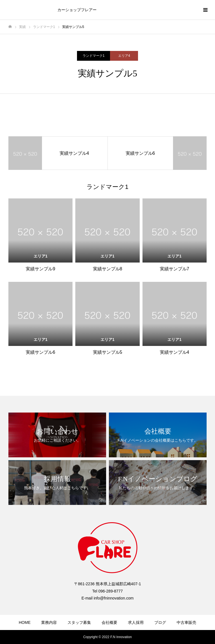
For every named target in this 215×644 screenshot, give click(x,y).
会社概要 (109, 622)
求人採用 (136, 622)
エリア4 (124, 56)
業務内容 (49, 622)
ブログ (160, 622)
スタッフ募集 (79, 622)
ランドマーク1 (94, 56)
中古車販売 (186, 622)
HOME (25, 622)
